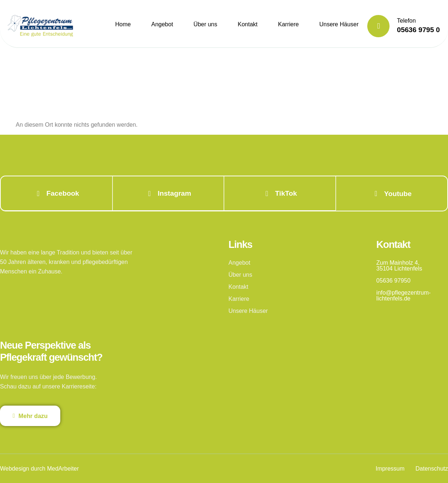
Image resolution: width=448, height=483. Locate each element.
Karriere (288, 24)
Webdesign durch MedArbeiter (39, 468)
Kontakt (248, 24)
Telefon (406, 21)
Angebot (162, 24)
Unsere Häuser (339, 24)
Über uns (206, 24)
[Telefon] (378, 26)
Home (123, 24)
